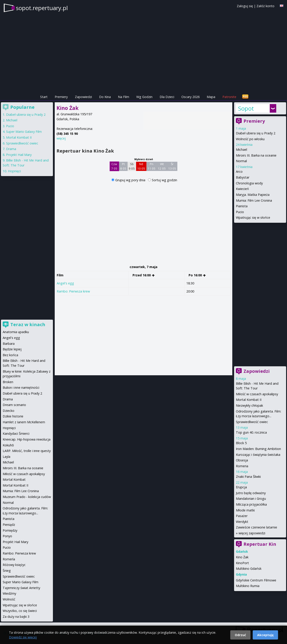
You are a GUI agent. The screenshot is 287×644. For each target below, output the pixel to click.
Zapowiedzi (83, 97)
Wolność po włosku (250, 139)
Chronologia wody (249, 183)
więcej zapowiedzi (252, 533)
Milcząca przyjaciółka (251, 504)
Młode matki (245, 510)
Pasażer (242, 516)
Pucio (240, 212)
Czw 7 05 (114, 166)
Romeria (242, 466)
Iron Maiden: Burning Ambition (258, 449)
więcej (61, 138)
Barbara (9, 344)
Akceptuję (265, 635)
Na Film (124, 97)
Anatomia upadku (16, 332)
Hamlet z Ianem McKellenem (24, 422)
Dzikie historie (13, 416)
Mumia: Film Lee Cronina (254, 200)
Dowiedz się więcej (23, 637)
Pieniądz (9, 525)
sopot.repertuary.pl (42, 8)
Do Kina (105, 97)
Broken (8, 382)
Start (44, 97)
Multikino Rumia (248, 586)
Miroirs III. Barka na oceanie (256, 155)
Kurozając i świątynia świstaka (258, 455)
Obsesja (242, 460)
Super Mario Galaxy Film (24, 132)
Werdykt (242, 522)
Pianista (242, 206)
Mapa (211, 97)
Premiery (61, 97)
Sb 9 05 (132, 166)
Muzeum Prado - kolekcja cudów (27, 497)
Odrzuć (240, 635)
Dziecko (9, 411)
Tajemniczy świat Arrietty (21, 588)
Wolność (9, 599)
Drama (11, 149)
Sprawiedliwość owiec (252, 422)
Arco (239, 171)
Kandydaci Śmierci (16, 433)
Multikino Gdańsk (249, 569)
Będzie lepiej (12, 349)
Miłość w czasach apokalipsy (257, 394)
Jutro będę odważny (251, 493)
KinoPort (242, 563)
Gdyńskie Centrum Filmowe (256, 580)
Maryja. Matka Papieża (253, 195)
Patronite (229, 97)
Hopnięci (14, 171)
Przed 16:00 (144, 275)
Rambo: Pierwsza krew (73, 291)
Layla (7, 457)
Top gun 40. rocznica (251, 432)
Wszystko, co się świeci (20, 611)
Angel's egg (65, 283)
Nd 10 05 (141, 166)
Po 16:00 (197, 275)
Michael (241, 150)
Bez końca (10, 355)
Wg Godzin (144, 97)
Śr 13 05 (172, 166)
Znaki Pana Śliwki (248, 477)
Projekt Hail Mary (19, 155)
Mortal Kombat (14, 479)
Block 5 (241, 443)
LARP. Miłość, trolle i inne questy (27, 451)
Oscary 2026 (190, 97)
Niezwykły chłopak (249, 405)
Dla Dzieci (167, 97)
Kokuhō (8, 445)
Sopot (246, 108)
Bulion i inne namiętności (21, 387)
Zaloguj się (245, 6)
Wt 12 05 (162, 166)
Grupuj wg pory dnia (131, 180)
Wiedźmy (9, 593)
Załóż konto (265, 6)
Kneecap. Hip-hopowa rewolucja (27, 439)
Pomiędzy (10, 530)
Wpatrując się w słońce (253, 217)
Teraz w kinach (28, 324)
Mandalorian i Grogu (251, 499)
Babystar (243, 177)
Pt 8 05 (123, 166)
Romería (9, 559)
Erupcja (241, 487)
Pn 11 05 (151, 166)
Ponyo (7, 536)
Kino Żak (242, 557)
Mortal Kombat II (249, 400)
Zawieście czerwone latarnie (257, 527)
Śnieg (7, 571)
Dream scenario (14, 405)
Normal (241, 161)
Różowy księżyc (14, 565)
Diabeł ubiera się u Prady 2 (256, 133)
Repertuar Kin (260, 544)
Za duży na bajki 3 (16, 617)
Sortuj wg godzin (164, 180)
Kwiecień (242, 189)
